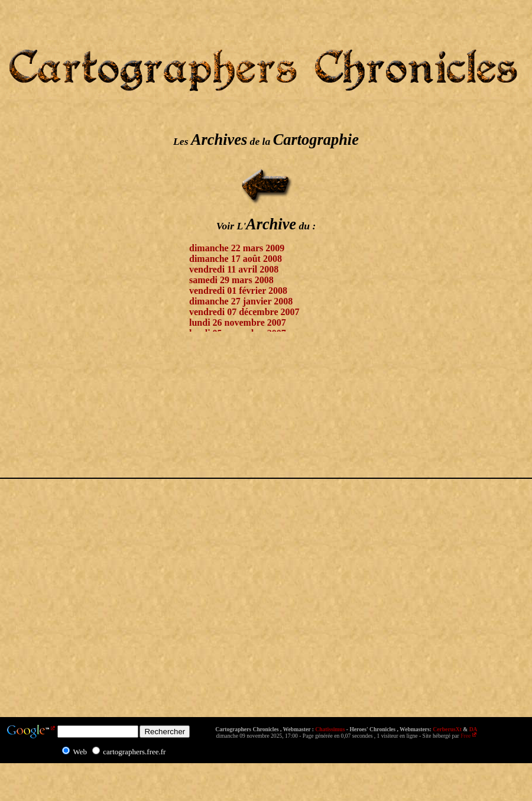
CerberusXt (447, 729)
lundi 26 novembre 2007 (238, 322)
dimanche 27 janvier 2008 (241, 301)
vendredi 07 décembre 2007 (244, 312)
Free (465, 736)
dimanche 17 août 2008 (236, 259)
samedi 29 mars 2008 (231, 280)
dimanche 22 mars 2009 (237, 248)
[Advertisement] (47, 336)
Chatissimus (330, 729)
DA (473, 729)
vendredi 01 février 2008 (238, 291)
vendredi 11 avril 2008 (234, 269)
